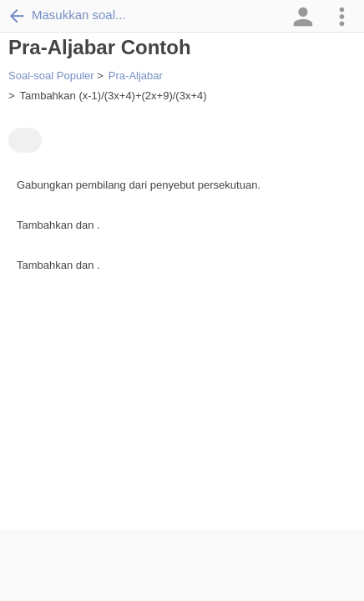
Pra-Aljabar (136, 76)
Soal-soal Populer (51, 76)
